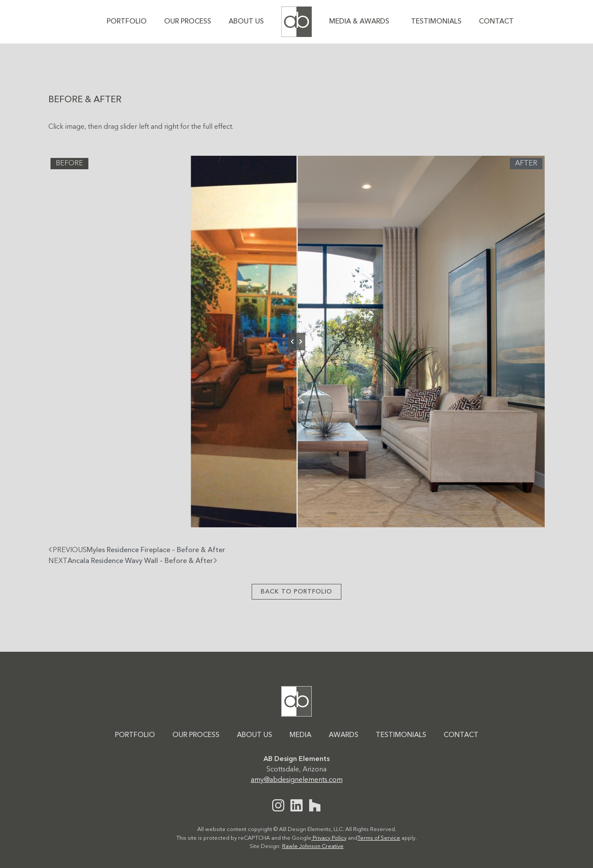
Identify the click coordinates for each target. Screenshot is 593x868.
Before (69, 164)
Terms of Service (379, 838)
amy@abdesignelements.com (297, 780)
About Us (246, 22)
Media (300, 735)
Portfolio (127, 22)
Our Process (188, 22)
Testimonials (436, 22)
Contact (496, 22)
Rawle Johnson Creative (313, 846)
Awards (344, 735)
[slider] (296, 342)
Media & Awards (361, 22)
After (526, 164)
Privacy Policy (329, 838)
